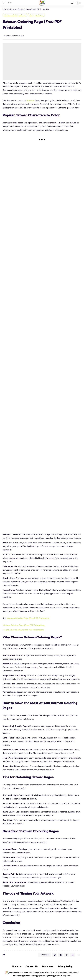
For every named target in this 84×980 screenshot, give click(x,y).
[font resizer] (10, 3)
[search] (72, 3)
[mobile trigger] (5, 3)
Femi (8, 36)
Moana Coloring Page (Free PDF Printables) (23, 630)
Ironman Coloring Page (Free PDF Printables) (28, 618)
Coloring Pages (36, 15)
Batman (30, 100)
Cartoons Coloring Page (15, 15)
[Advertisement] (42, 62)
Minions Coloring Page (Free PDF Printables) (24, 625)
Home (5, 9)
